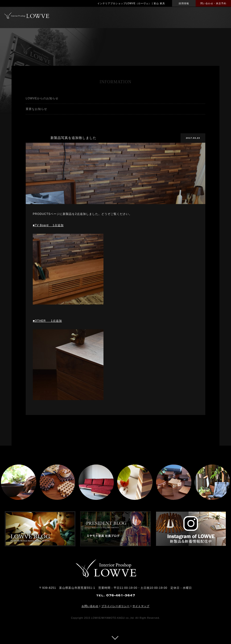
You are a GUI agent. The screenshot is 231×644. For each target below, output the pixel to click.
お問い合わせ (90, 606)
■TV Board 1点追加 (48, 225)
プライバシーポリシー (115, 606)
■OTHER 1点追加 (47, 321)
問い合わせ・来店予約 (213, 3)
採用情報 (184, 3)
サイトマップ (141, 606)
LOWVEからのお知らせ (42, 98)
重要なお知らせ (36, 109)
